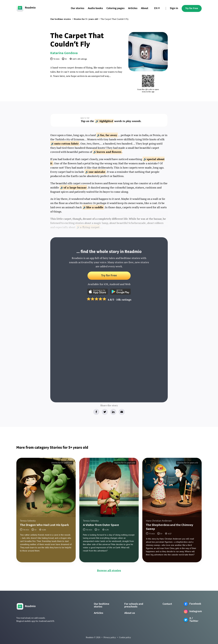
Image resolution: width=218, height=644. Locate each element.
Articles (133, 8)
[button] (157, 8)
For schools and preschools (134, 605)
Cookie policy (125, 637)
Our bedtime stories (102, 605)
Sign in (174, 8)
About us (130, 613)
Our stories (78, 8)
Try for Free (192, 8)
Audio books (95, 8)
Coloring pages (115, 8)
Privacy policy (110, 637)
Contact (167, 604)
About (145, 8)
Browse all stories (109, 570)
